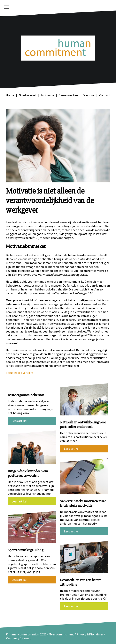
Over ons (89, 95)
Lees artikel (19, 421)
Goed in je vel (28, 95)
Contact (105, 95)
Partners (12, 638)
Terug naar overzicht (20, 373)
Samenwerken (68, 95)
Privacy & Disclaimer (90, 634)
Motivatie (48, 95)
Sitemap (26, 638)
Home (10, 95)
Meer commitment (61, 634)
